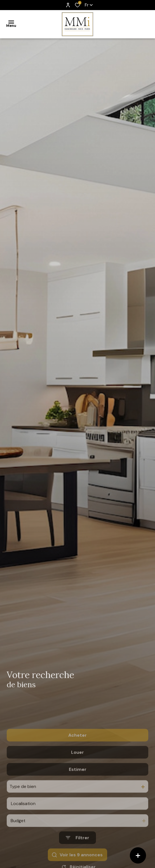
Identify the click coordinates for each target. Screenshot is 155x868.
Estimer (78, 791)
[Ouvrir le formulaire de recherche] (77, 859)
